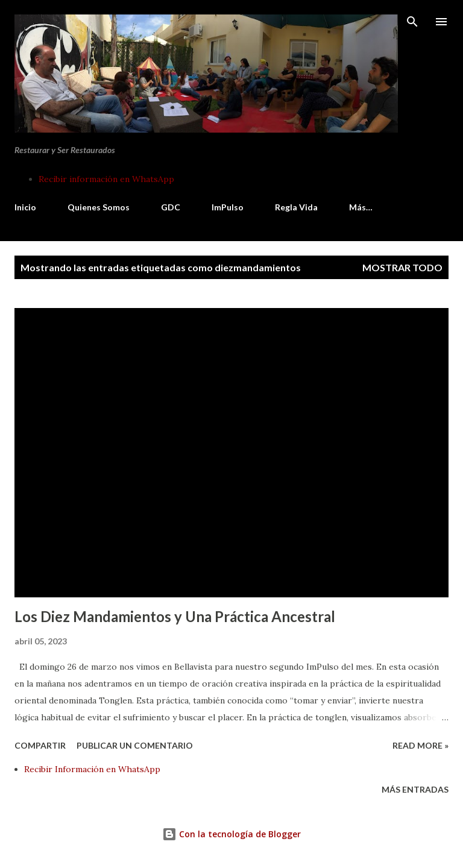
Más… (361, 207)
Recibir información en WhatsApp (106, 179)
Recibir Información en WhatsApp (92, 769)
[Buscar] (412, 22)
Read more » (420, 745)
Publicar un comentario (135, 745)
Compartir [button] (40, 745)
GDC (171, 207)
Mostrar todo (402, 267)
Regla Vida (296, 207)
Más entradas (415, 789)
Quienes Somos (99, 207)
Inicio (25, 207)
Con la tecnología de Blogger (231, 834)
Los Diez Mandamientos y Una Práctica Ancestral (175, 616)
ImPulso (228, 207)
